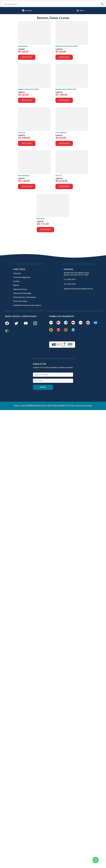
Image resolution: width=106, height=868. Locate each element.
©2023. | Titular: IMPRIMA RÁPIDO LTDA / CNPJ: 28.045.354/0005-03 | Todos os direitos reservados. (53, 406)
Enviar (43, 387)
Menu (80, 11)
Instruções (17, 274)
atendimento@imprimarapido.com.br (78, 289)
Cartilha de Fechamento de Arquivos (27, 305)
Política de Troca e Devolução (24, 297)
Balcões (16, 285)
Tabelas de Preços (20, 290)
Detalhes (27, 57)
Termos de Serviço (20, 301)
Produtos (27, 11)
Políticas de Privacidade (22, 293)
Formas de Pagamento (22, 278)
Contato (16, 281)
